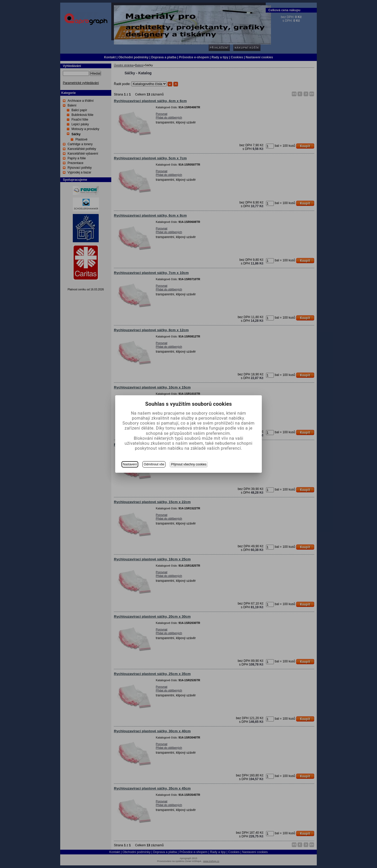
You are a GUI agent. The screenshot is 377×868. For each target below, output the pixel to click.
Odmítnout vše (154, 464)
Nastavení (130, 464)
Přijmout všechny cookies (189, 464)
